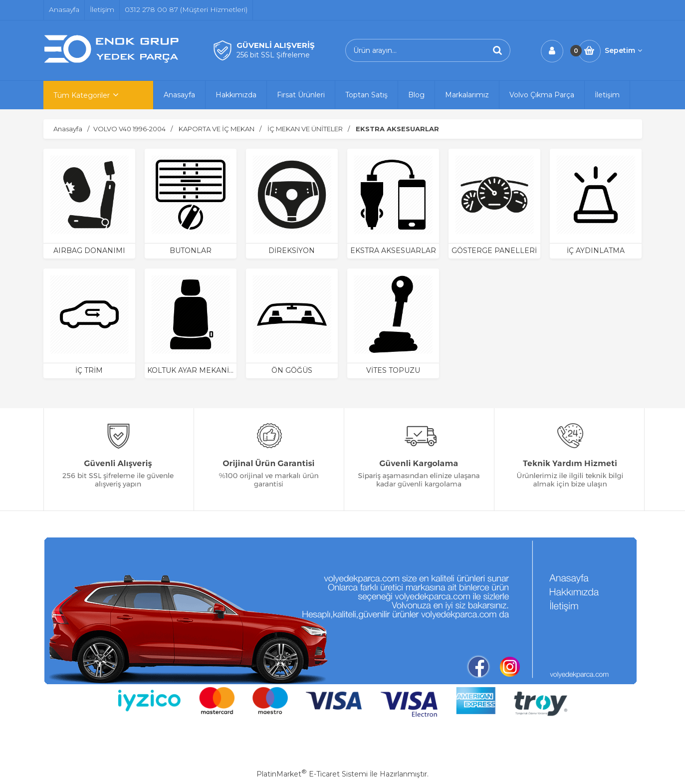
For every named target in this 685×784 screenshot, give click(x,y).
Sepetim (623, 50)
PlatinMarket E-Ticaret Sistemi (312, 774)
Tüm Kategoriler (82, 95)
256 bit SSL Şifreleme (273, 55)
